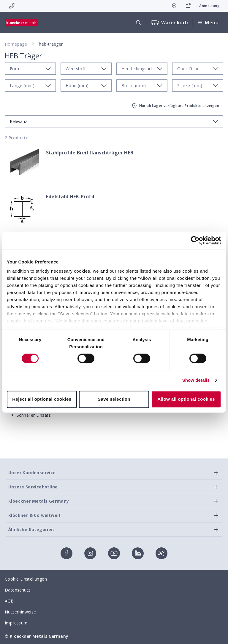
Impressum (16, 623)
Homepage (16, 44)
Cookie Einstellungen (26, 579)
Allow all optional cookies (186, 399)
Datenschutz (18, 590)
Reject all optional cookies (42, 399)
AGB (9, 601)
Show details (196, 380)
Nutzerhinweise (20, 612)
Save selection (114, 399)
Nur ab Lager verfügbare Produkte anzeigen (175, 106)
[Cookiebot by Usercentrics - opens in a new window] (195, 240)
